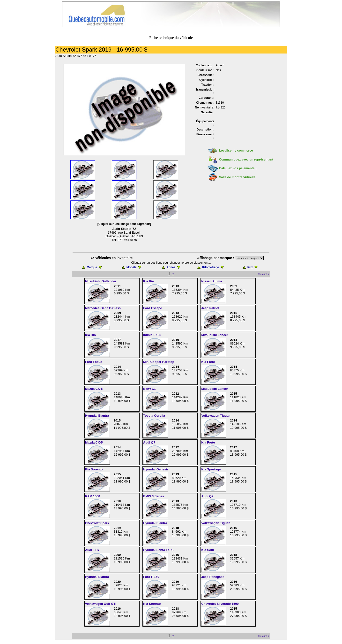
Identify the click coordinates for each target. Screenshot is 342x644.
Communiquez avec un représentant (246, 159)
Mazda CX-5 (94, 389)
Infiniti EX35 (152, 335)
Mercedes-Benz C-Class (103, 308)
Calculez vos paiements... (238, 168)
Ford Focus (94, 362)
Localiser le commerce (236, 150)
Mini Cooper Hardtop (159, 362)
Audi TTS (92, 550)
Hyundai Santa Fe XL (159, 550)
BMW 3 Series (154, 496)
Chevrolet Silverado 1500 (220, 604)
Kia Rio (149, 281)
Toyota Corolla (154, 416)
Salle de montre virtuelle (237, 177)
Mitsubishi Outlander (101, 281)
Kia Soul (208, 550)
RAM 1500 (93, 496)
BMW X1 (149, 389)
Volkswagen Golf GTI (101, 604)
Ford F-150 (151, 577)
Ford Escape (153, 308)
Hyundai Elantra (97, 416)
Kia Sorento (94, 469)
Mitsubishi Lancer (215, 335)
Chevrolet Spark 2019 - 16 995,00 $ (101, 50)
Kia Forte (208, 362)
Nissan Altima (212, 281)
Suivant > (264, 274)
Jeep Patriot (210, 308)
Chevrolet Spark (97, 523)
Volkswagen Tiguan (216, 416)
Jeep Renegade (213, 577)
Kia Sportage (211, 469)
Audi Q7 (149, 442)
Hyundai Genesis (156, 469)
